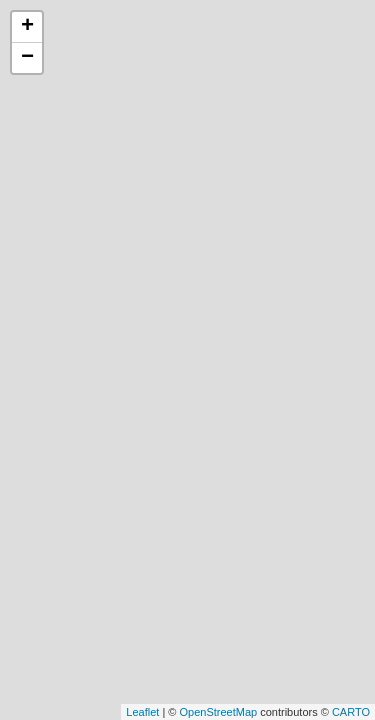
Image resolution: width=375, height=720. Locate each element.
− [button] (27, 58)
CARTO (351, 712)
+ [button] (27, 27)
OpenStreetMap (218, 712)
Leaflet (142, 712)
